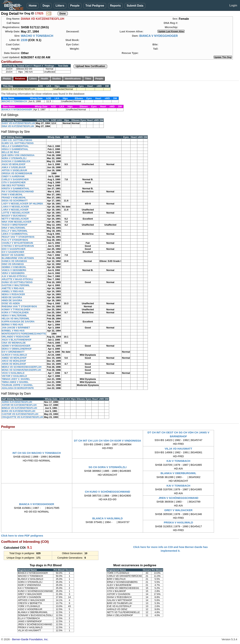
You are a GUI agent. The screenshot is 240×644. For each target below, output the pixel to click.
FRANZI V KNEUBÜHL (14, 198)
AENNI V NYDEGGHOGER (16, 346)
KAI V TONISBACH (178, 461)
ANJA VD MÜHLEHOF (14, 164)
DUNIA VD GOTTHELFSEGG (17, 282)
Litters (60, 6)
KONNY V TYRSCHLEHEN (16, 309)
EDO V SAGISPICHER (14, 249)
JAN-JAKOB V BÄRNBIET (16, 328)
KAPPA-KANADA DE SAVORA (18, 322)
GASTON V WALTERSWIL (16, 285)
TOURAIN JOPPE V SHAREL (17, 385)
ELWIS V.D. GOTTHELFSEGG (18, 143)
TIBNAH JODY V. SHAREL (16, 379)
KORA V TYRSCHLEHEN (15, 312)
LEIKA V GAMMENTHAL (15, 234)
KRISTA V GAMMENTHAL (16, 188)
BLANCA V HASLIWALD (108, 518)
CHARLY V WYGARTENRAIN (17, 243)
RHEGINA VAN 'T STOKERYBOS (19, 306)
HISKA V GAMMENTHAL (15, 149)
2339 (24, 40)
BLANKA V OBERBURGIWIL (178, 473)
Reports (115, 6)
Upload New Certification (90, 66)
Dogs (46, 6)
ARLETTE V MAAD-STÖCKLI (17, 279)
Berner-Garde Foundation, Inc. (30, 639)
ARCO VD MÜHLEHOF (14, 361)
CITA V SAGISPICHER (14, 182)
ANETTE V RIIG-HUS (13, 288)
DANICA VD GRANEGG (14, 261)
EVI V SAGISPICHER (13, 252)
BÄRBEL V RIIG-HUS (13, 331)
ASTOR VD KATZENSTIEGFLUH (19, 405)
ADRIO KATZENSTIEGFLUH (17, 402)
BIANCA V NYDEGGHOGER (159, 36)
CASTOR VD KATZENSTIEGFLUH (20, 414)
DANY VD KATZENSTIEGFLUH (18, 123)
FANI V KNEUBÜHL (12, 195)
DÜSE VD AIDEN (11, 303)
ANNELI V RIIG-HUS (13, 291)
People (75, 6)
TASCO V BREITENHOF (15, 225)
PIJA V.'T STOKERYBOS (15, 240)
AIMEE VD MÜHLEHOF (14, 358)
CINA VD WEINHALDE (14, 343)
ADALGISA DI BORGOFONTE (18, 388)
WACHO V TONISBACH (37, 36)
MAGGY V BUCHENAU (14, 216)
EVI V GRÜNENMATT (13, 352)
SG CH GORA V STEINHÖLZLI (108, 467)
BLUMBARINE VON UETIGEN (18, 258)
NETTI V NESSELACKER (15, 219)
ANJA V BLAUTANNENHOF (17, 340)
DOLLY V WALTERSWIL (15, 231)
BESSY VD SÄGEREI (13, 255)
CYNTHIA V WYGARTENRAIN (18, 246)
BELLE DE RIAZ (10, 152)
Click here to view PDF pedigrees (22, 536)
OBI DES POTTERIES (13, 185)
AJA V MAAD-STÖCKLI (14, 276)
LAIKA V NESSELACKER (15, 207)
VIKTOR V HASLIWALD (14, 376)
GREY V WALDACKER (178, 510)
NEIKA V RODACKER (13, 294)
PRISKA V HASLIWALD (178, 522)
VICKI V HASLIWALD (13, 373)
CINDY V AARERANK (13, 176)
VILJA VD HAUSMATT (178, 449)
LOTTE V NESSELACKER (16, 213)
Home (33, 6)
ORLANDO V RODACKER (16, 337)
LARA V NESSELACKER (15, 210)
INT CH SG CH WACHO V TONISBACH (37, 453)
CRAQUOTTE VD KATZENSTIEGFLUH (22, 417)
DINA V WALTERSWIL (14, 228)
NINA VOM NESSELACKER (16, 222)
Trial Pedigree (95, 6)
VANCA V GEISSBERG (14, 270)
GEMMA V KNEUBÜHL (14, 267)
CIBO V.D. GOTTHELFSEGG (17, 140)
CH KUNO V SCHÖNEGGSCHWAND (107, 492)
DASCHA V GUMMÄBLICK (16, 161)
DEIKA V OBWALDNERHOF (17, 349)
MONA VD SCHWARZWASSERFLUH (21, 370)
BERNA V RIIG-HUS (12, 325)
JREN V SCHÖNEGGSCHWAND (178, 498)
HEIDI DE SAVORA (12, 297)
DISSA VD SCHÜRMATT (15, 201)
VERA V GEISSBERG (13, 273)
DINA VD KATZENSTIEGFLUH (18, 126)
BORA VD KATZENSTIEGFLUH (18, 411)
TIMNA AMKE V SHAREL (15, 382)
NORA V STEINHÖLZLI (14, 158)
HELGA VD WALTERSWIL (16, 319)
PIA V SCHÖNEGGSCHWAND (18, 192)
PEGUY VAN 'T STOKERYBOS (18, 237)
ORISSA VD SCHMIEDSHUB (17, 173)
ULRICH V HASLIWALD (14, 355)
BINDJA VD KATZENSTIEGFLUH (19, 408)
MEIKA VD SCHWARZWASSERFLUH (21, 367)
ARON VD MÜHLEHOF (14, 364)
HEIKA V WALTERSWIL (14, 316)
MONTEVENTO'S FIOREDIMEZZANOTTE (24, 334)
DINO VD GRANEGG (13, 264)
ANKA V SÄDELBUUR (14, 167)
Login (233, 5)
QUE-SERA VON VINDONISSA (18, 155)
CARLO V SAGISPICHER (15, 179)
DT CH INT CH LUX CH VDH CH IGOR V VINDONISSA (108, 441)
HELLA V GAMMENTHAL (15, 146)
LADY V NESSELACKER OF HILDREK (22, 204)
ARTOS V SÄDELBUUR (14, 170)
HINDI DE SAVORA (12, 300)
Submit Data (135, 6)
